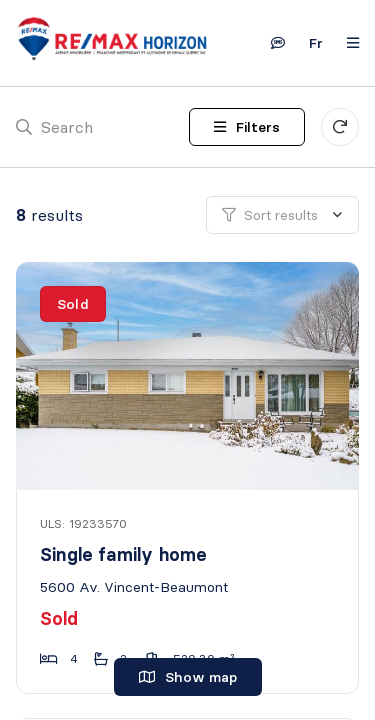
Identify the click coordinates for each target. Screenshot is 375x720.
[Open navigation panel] (347, 43)
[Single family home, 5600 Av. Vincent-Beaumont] (189, 376)
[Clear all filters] (340, 127)
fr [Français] (316, 43)
